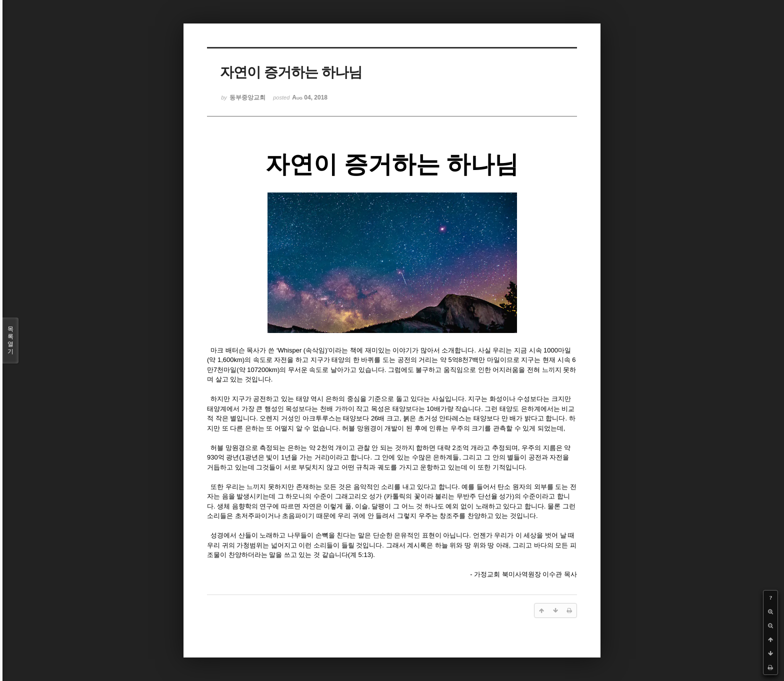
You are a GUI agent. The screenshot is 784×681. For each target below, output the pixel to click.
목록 (10, 340)
